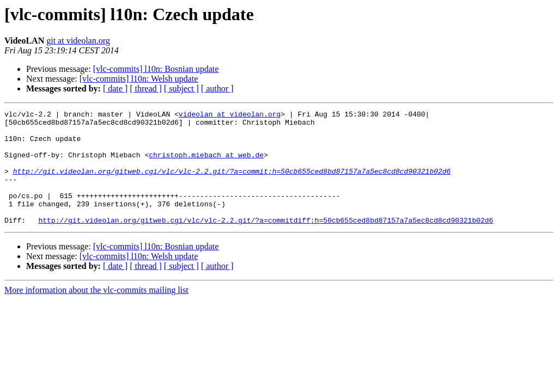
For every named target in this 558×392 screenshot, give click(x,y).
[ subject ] (181, 88)
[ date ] (115, 88)
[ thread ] (146, 88)
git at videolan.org (78, 41)
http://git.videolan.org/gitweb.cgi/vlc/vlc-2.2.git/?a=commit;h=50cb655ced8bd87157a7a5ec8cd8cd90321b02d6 (232, 184)
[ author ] (217, 88)
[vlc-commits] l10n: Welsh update (139, 79)
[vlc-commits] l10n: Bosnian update (156, 69)
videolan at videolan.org (230, 115)
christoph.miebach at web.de (206, 164)
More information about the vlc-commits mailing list (96, 313)
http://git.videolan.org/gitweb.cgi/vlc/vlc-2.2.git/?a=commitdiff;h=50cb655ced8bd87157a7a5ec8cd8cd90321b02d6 (266, 243)
